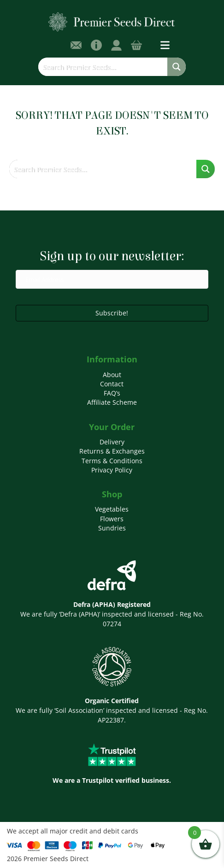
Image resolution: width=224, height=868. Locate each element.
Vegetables (112, 509)
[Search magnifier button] (177, 67)
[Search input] (103, 67)
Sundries (112, 528)
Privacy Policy (112, 470)
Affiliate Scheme (112, 402)
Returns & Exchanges (112, 451)
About (112, 375)
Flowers (112, 519)
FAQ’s (112, 393)
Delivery (112, 442)
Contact (112, 384)
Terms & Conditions (112, 461)
